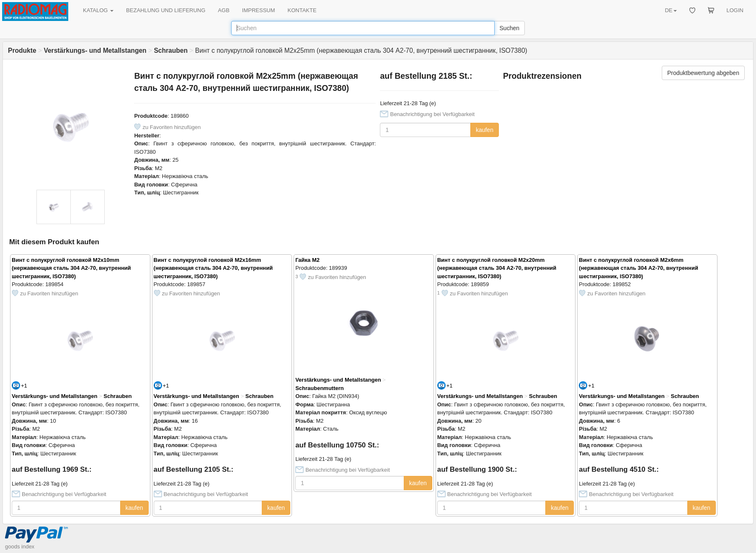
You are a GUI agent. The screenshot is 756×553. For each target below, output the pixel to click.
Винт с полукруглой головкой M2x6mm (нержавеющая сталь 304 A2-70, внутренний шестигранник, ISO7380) (639, 268)
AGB (223, 10)
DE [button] (671, 10)
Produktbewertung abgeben (703, 73)
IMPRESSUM (259, 10)
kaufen (485, 130)
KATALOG (98, 10)
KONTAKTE (302, 10)
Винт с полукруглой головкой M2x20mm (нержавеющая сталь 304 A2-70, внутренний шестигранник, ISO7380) (497, 268)
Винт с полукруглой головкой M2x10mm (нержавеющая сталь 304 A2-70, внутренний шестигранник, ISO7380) (71, 268)
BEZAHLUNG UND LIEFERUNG (166, 10)
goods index (20, 547)
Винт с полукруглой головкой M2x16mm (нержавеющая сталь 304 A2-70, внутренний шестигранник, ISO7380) (213, 268)
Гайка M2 (307, 260)
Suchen (510, 28)
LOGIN (735, 10)
